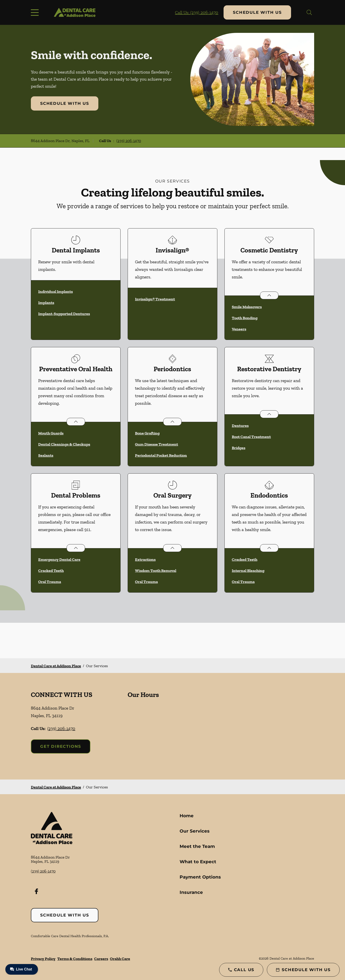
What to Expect (198, 862)
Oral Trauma (50, 582)
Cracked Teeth (51, 571)
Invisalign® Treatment (155, 299)
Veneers (239, 329)
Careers (101, 959)
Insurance (191, 892)
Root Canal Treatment (251, 437)
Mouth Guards (51, 433)
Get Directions (61, 746)
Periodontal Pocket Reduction (161, 455)
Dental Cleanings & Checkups (64, 444)
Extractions (145, 559)
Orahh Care (120, 959)
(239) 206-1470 (129, 141)
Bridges (239, 448)
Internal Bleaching (248, 571)
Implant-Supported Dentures (64, 314)
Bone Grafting (147, 433)
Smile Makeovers (247, 307)
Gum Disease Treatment (157, 444)
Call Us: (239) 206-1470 (197, 12)
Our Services (195, 831)
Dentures (240, 426)
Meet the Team (197, 846)
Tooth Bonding (245, 318)
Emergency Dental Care (59, 559)
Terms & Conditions (75, 959)
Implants (46, 303)
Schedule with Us (257, 12)
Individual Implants (56, 292)
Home (187, 816)
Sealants (46, 455)
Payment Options (200, 877)
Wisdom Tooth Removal (156, 571)
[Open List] (269, 295)
